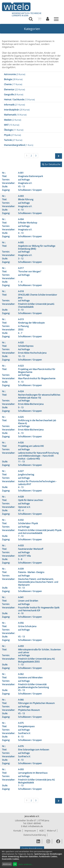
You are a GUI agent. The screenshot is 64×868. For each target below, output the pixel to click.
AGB (41, 831)
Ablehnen (7, 864)
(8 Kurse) (14, 95)
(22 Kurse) (14, 89)
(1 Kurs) (19, 145)
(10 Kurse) (15, 115)
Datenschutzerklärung (35, 835)
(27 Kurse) (12, 135)
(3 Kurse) (15, 74)
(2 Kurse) (13, 120)
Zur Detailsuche (51, 164)
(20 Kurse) (17, 110)
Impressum (30, 831)
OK (15, 864)
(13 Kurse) (19, 100)
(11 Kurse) (14, 130)
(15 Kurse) (12, 125)
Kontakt (17, 831)
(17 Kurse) (13, 84)
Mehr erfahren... (26, 864)
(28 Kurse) (13, 79)
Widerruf (51, 831)
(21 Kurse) (14, 105)
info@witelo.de (36, 826)
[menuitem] (31, 19)
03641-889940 (34, 823)
